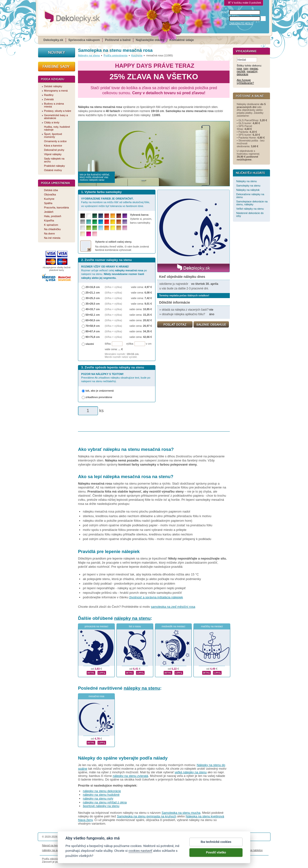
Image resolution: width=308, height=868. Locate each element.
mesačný (252, 72)
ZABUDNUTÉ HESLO (241, 23)
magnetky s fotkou (74, 850)
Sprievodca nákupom (84, 40)
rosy (246, 69)
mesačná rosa (96, 696)
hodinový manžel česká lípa (221, 850)
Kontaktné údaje (182, 40)
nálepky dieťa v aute (99, 850)
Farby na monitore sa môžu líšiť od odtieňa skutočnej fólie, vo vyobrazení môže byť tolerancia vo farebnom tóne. (115, 202)
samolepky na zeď (192, 850)
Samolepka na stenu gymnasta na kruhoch (147, 816)
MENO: (225, 12)
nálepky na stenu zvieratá (130, 776)
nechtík (241, 72)
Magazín (105, 845)
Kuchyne (137, 55)
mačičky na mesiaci (212, 626)
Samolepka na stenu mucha (181, 813)
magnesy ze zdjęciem (166, 850)
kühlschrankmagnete (125, 850)
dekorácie (243, 74)
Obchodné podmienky (125, 845)
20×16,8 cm (93, 287)
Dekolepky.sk (53, 40)
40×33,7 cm (93, 309)
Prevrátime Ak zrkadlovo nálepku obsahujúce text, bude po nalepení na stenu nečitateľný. (116, 378)
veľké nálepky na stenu (191, 772)
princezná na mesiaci (96, 626)
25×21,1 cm (93, 293)
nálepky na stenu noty (98, 798)
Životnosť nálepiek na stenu (81, 845)
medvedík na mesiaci (173, 626)
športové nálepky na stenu (101, 806)
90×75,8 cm (93, 337)
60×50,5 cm (93, 320)
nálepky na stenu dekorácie (102, 791)
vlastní (90, 344)
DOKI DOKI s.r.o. (100, 837)
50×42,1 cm (93, 315)
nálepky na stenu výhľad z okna (105, 802)
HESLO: (225, 19)
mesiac (254, 69)
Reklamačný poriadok (198, 845)
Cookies (178, 845)
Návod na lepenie (52, 845)
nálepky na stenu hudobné (101, 795)
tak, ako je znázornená (99, 391)
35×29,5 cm (93, 304)
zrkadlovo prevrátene (99, 397)
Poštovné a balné (118, 40)
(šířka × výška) (113, 287)
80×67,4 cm (93, 331)
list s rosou (135, 626)
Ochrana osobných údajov (155, 845)
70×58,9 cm (93, 326)
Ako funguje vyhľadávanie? (245, 82)
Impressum (219, 845)
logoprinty (145, 850)
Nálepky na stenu (89, 55)
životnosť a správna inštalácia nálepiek (156, 597)
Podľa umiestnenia (116, 55)
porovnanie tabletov (251, 850)
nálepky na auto (51, 850)
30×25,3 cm (93, 298)
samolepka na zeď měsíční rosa (173, 607)
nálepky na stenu (132, 618)
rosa (239, 69)
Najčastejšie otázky (150, 40)
